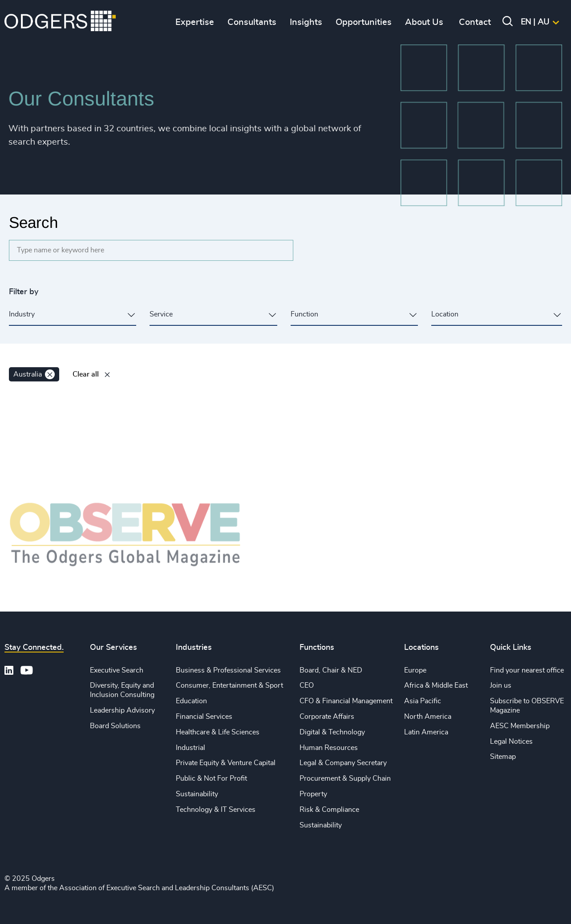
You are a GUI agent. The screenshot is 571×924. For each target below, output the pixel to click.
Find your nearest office (527, 670)
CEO (307, 685)
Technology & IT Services (216, 810)
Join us (501, 685)
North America (428, 717)
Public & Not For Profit (211, 778)
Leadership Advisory (122, 710)
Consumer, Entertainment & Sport (229, 685)
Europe (415, 670)
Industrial (190, 748)
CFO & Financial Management (346, 701)
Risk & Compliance (329, 810)
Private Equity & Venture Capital (226, 763)
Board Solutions (115, 726)
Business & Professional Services (228, 670)
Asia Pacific (423, 701)
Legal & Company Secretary (343, 763)
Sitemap (503, 757)
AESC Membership (520, 726)
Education (191, 701)
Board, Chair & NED (331, 670)
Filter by (24, 292)
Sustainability (197, 794)
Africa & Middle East (436, 685)
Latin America (426, 732)
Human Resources (329, 748)
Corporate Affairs (327, 717)
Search (33, 222)
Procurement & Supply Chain (345, 778)
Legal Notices (511, 742)
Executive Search (117, 670)
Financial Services (204, 717)
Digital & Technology (332, 732)
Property (313, 794)
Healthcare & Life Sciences (218, 732)
